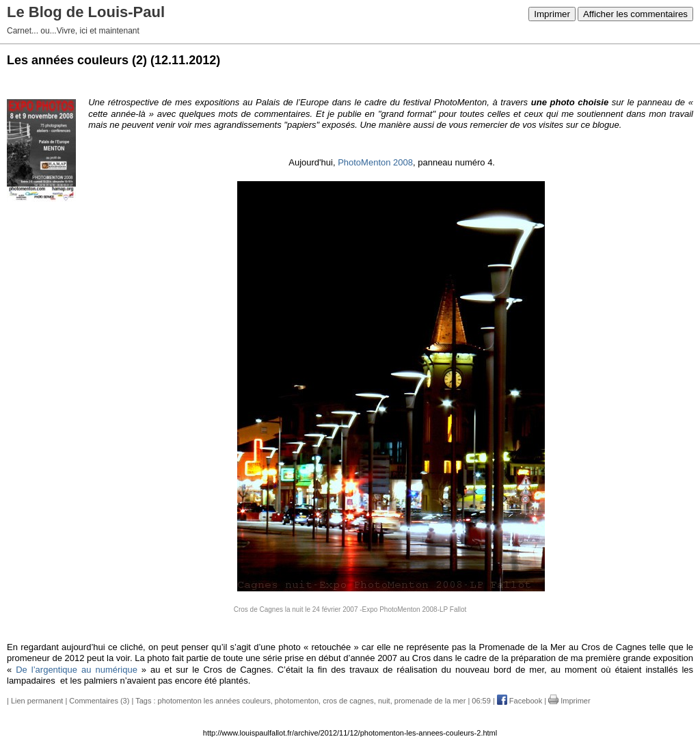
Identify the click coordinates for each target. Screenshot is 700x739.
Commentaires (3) (99, 701)
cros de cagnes (348, 701)
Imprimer (552, 14)
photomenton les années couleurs (214, 701)
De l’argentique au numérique (79, 670)
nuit (384, 701)
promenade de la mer (430, 701)
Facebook (520, 701)
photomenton (297, 701)
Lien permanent (37, 701)
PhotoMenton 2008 (375, 162)
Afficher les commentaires (635, 14)
